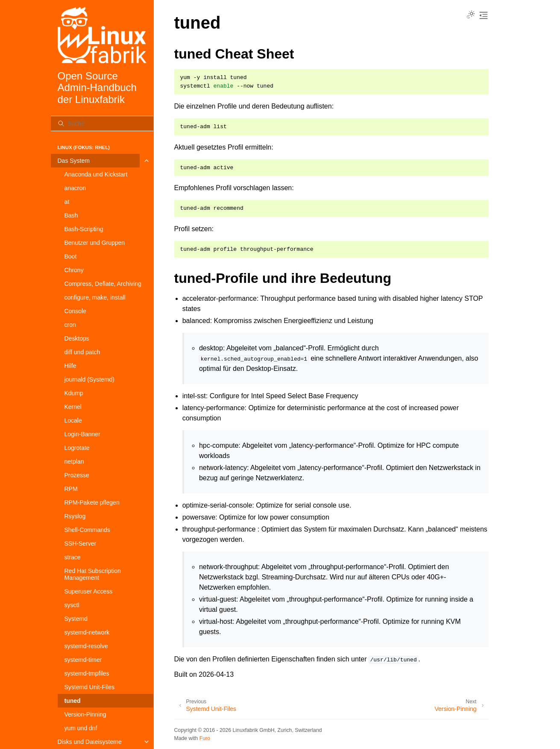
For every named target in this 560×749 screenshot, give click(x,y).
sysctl (72, 605)
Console (75, 311)
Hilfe (70, 366)
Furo (205, 738)
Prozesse (77, 475)
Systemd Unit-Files (89, 687)
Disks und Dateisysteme (90, 742)
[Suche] (102, 123)
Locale (73, 420)
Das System (74, 161)
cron (70, 325)
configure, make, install (95, 297)
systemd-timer (83, 660)
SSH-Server (81, 543)
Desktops (77, 338)
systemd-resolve (86, 646)
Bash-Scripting (84, 229)
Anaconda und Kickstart (96, 174)
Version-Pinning (85, 714)
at (67, 202)
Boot (71, 256)
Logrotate (77, 448)
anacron (75, 188)
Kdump (74, 393)
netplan (74, 461)
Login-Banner (82, 434)
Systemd (76, 619)
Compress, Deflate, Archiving (103, 284)
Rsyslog (75, 516)
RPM (71, 489)
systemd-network (87, 632)
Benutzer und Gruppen (95, 243)
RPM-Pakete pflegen (92, 502)
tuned (73, 701)
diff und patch (82, 352)
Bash (71, 215)
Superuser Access (89, 591)
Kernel (73, 407)
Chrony (74, 270)
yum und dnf (81, 728)
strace (73, 557)
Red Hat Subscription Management (93, 574)
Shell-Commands (87, 530)
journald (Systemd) (90, 379)
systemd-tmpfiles (87, 673)
